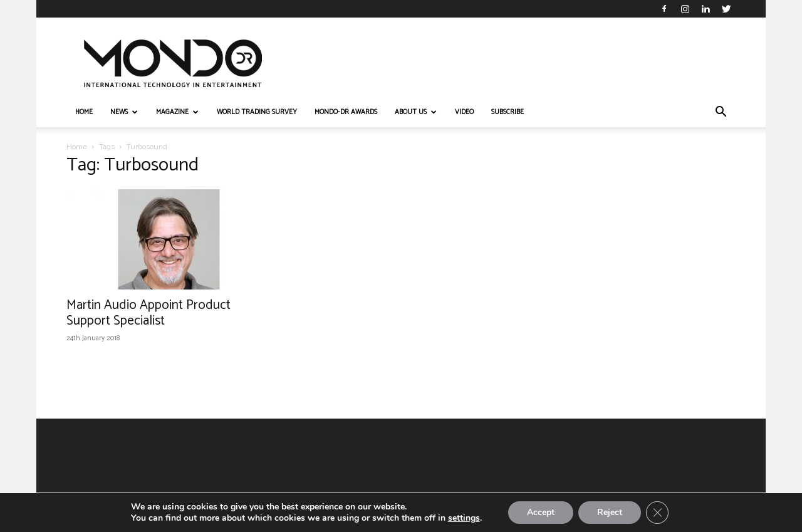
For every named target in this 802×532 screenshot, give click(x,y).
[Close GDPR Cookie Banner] (657, 513)
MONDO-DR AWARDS (346, 112)
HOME (84, 112)
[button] (721, 113)
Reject (610, 512)
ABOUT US (416, 112)
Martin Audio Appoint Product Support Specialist (148, 313)
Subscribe (508, 112)
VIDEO (464, 112)
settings (464, 518)
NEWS (124, 112)
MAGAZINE (177, 112)
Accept (541, 512)
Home (77, 147)
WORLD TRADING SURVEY (257, 112)
